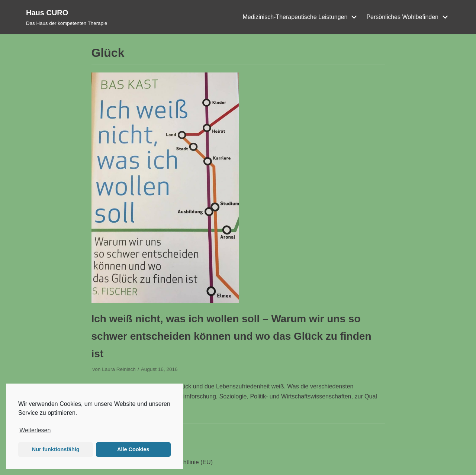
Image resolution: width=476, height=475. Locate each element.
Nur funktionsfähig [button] (56, 449)
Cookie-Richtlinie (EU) (184, 462)
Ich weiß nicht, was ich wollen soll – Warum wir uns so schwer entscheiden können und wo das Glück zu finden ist (231, 336)
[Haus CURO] (67, 17)
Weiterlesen (35, 430)
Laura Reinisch (119, 369)
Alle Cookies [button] (133, 449)
